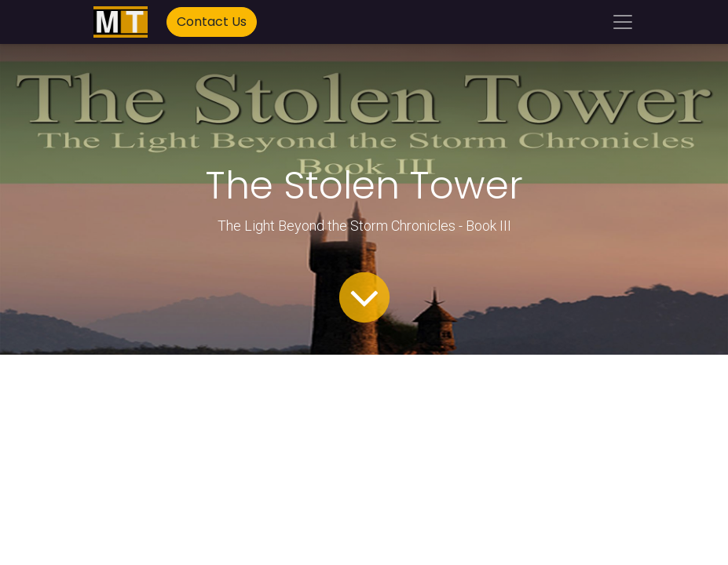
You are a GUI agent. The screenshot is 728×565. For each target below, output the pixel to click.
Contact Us (212, 22)
